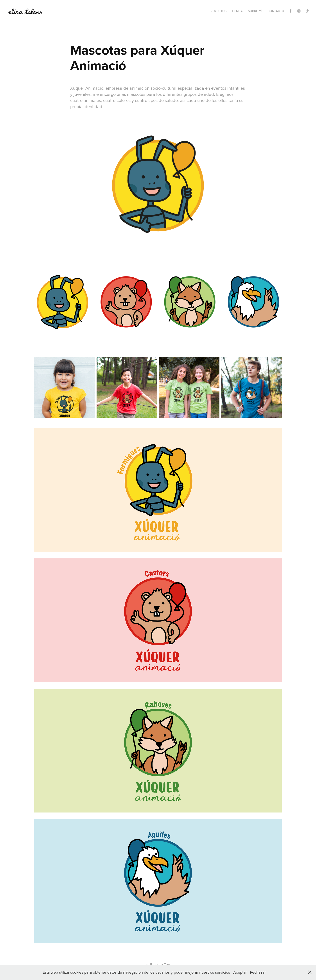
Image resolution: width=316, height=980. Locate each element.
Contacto (276, 11)
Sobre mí (255, 11)
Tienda (237, 11)
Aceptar (240, 972)
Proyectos (217, 11)
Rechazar (258, 972)
